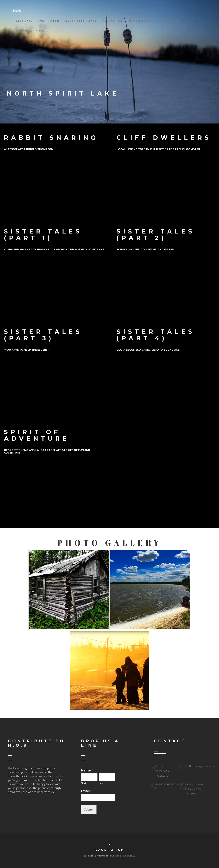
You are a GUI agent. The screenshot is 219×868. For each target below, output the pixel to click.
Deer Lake (24, 21)
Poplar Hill (113, 21)
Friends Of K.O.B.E (32, 31)
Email (87, 791)
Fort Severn (49, 21)
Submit (89, 809)
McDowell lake (142, 21)
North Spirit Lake (81, 21)
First (83, 783)
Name (87, 770)
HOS (17, 11)
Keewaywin (170, 21)
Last (101, 783)
